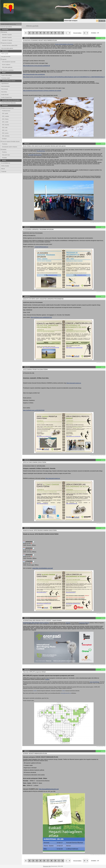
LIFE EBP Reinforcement (35, 155)
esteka (47, 679)
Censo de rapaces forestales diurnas (10, 142)
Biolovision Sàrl (47, 866)
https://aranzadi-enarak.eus (74, 383)
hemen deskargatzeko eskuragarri (64, 44)
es (100, 21)
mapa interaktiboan (94, 682)
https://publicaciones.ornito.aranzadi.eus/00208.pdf (36, 66)
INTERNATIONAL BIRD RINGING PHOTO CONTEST (36, 623)
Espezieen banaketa (6, 43)
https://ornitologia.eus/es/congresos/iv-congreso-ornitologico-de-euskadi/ (42, 91)
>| (63, 33)
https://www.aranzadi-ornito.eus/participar (34, 74)
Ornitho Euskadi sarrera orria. (8, 24)
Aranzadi (68, 623)
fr (104, 21)
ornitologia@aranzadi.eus (41, 247)
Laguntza (3, 59)
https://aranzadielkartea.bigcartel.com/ (49, 789)
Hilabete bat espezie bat (7, 108)
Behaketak (4, 32)
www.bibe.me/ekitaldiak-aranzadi (43, 568)
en (102, 21)
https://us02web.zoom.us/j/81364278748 (34, 410)
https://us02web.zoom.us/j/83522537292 (41, 317)
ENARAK (3, 150)
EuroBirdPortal (41, 151)
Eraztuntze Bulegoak (84, 623)
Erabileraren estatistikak (7, 70)
